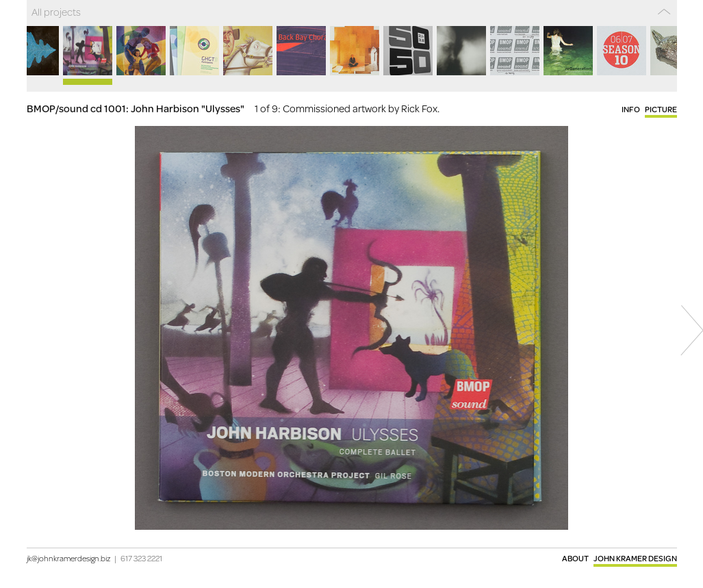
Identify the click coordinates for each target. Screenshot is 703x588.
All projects (56, 12)
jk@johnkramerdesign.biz (69, 558)
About (575, 558)
